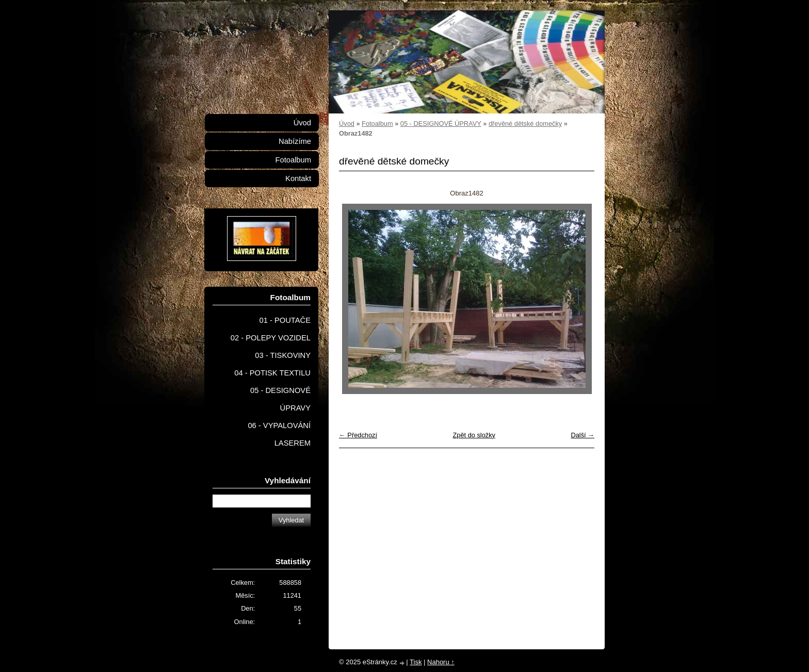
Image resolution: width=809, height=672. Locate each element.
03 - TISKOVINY (283, 355)
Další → (583, 435)
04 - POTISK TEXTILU (272, 373)
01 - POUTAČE (285, 320)
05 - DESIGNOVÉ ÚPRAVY (441, 124)
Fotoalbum (377, 124)
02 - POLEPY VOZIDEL (271, 338)
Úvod (347, 124)
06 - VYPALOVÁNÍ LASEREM (279, 434)
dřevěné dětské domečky (525, 124)
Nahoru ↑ (441, 662)
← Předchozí (358, 435)
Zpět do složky (474, 435)
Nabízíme (295, 141)
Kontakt (298, 178)
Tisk (416, 662)
